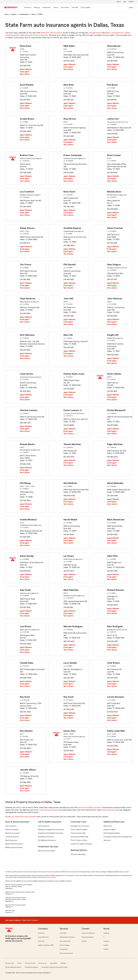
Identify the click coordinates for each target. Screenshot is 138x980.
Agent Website (26, 69)
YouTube (106, 949)
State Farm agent (51, 877)
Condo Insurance (12, 837)
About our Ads (10, 963)
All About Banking (78, 854)
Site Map (63, 963)
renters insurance (108, 810)
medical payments (13, 35)
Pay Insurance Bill (65, 941)
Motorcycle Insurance (14, 847)
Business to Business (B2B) (46, 945)
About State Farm (43, 937)
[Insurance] (28, 8)
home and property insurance (90, 808)
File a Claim (63, 933)
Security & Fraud (30, 963)
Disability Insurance (46, 837)
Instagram (106, 941)
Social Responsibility (112, 833)
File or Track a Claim (79, 840)
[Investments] (46, 8)
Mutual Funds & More (47, 851)
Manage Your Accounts (80, 826)
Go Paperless (64, 949)
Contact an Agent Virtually (81, 844)
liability (108, 33)
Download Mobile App (80, 837)
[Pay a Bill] (75, 8)
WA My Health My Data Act (13, 967)
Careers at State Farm (88, 933)
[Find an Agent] (86, 8)
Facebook (106, 933)
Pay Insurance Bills (78, 833)
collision (127, 33)
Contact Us (41, 933)
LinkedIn (106, 945)
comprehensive (117, 33)
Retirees (84, 941)
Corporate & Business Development (118, 837)
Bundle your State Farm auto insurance (21, 817)
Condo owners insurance (49, 810)
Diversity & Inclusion (87, 937)
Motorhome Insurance (14, 844)
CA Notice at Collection (31, 967)
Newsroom (108, 826)
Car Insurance (11, 826)
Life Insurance (44, 826)
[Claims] (56, 8)
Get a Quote (25, 74)
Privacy (20, 963)
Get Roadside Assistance (67, 937)
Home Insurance (12, 830)
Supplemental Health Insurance (51, 833)
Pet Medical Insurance (47, 840)
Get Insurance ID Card (66, 953)
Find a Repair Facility (79, 830)
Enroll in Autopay (65, 945)
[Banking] (37, 8)
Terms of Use (42, 963)
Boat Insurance (11, 840)
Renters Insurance (13, 833)
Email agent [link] (25, 72)
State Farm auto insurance (51, 33)
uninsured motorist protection (36, 35)
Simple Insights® (110, 830)
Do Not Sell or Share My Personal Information (55, 967)
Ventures (107, 840)
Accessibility (53, 963)
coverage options (95, 33)
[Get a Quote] (65, 8)
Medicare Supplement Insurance (51, 830)
